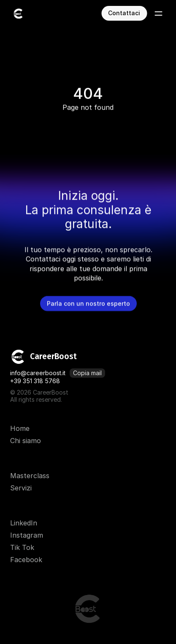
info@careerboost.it (38, 373)
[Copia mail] (87, 373)
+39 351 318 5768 (35, 381)
